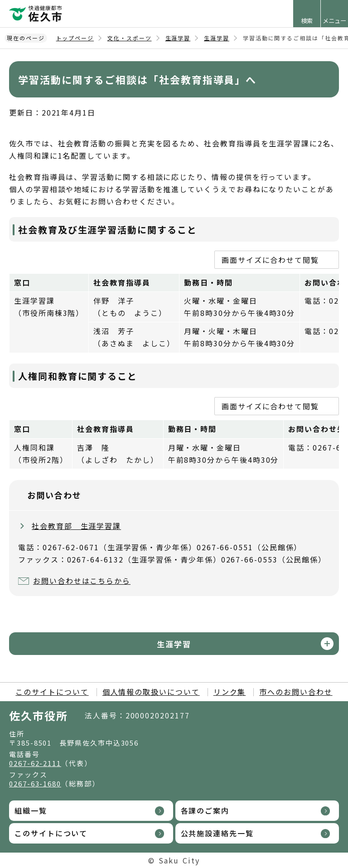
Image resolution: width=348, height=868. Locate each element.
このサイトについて (52, 692)
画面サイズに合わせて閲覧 (270, 260)
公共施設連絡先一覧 (217, 833)
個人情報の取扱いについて (151, 692)
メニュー (334, 21)
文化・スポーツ (129, 38)
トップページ (75, 38)
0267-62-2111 (35, 763)
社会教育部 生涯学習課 (76, 526)
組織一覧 (31, 810)
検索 (307, 21)
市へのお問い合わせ (296, 692)
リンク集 (230, 692)
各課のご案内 (205, 810)
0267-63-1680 (35, 783)
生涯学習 (178, 38)
